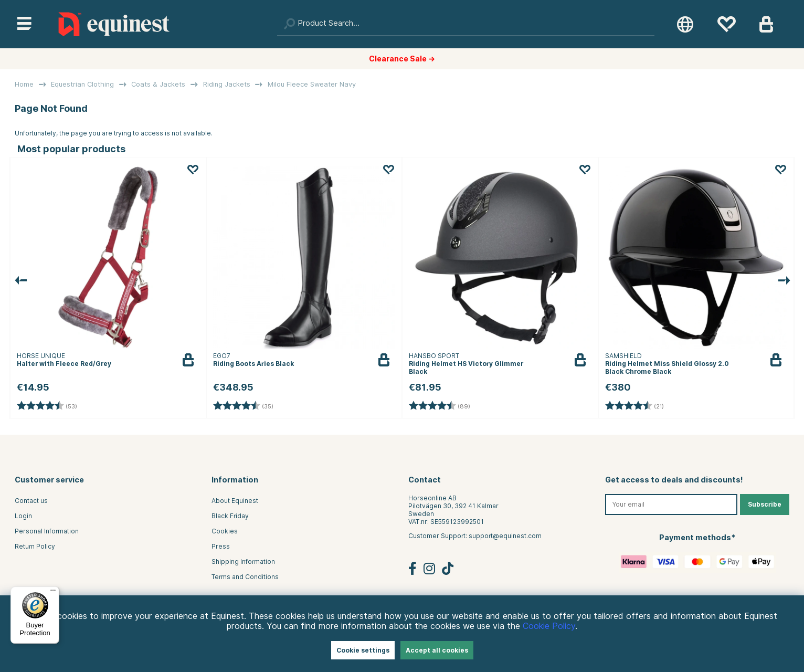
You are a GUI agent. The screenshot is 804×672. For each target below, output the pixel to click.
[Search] (466, 24)
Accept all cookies (437, 650)
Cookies (225, 531)
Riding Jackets (227, 84)
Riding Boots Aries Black (253, 364)
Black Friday (230, 516)
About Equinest (235, 501)
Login (23, 516)
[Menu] (53, 593)
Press (221, 546)
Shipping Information (243, 561)
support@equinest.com (505, 536)
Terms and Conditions (245, 577)
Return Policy (35, 546)
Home (24, 84)
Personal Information (47, 531)
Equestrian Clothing (82, 84)
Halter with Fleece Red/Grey (64, 364)
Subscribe (765, 504)
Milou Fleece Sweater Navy (312, 84)
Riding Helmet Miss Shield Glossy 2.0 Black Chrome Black (667, 367)
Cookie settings (363, 650)
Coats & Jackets (158, 84)
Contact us (31, 501)
